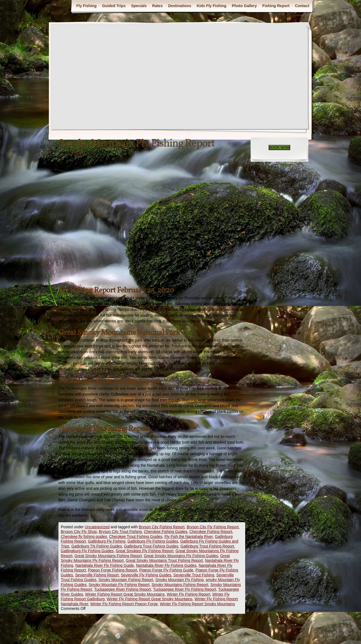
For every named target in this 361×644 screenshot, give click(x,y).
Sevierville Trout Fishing (194, 575)
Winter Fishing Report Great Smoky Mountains (125, 594)
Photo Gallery (244, 6)
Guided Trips (114, 6)
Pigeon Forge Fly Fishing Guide (166, 570)
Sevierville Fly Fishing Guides (146, 575)
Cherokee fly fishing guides (84, 537)
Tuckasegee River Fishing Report (123, 589)
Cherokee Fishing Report (211, 532)
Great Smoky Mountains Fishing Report (108, 556)
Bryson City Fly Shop (79, 532)
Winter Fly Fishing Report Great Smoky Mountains (150, 599)
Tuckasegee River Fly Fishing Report (184, 589)
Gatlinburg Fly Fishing (107, 541)
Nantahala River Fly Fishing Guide (104, 565)
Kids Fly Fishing (211, 6)
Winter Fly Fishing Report (188, 594)
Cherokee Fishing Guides (166, 532)
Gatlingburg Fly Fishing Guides (87, 551)
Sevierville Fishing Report (97, 575)
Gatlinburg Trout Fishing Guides (151, 546)
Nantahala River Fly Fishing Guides (166, 565)
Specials (139, 6)
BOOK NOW (279, 147)
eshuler (77, 152)
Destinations (180, 6)
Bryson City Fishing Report (162, 527)
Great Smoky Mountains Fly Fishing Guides (181, 556)
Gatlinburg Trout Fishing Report (207, 546)
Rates (157, 6)
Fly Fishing (86, 6)
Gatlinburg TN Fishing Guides (97, 546)
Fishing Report (276, 6)
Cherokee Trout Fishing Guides (136, 537)
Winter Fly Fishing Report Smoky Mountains (198, 604)
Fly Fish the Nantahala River (189, 537)
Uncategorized (97, 527)
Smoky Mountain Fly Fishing (180, 580)
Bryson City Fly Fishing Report (213, 527)
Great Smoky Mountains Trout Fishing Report (164, 560)
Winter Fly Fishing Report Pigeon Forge (124, 604)
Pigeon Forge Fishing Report (112, 570)
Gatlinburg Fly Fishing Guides (153, 541)
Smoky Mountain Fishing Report (126, 580)
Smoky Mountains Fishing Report (180, 585)
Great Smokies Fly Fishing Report (144, 551)
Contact (302, 6)
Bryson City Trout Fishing (120, 532)
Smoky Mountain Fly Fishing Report (119, 585)
